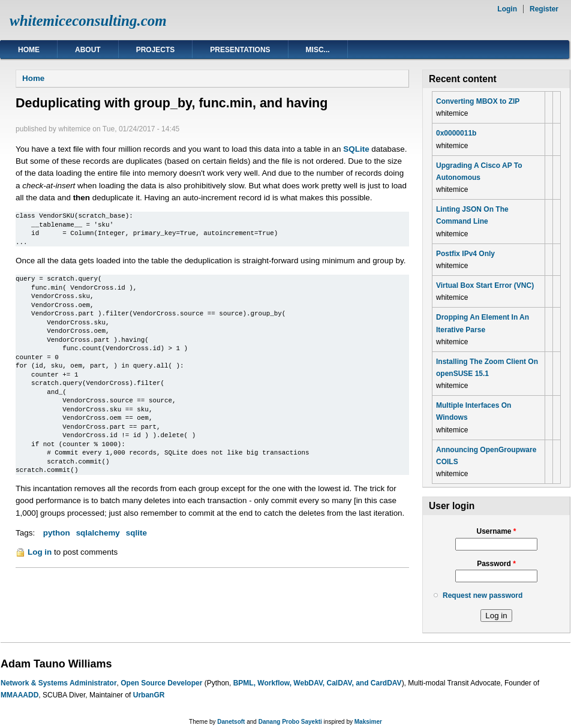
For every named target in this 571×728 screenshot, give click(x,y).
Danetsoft (231, 722)
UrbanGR (149, 695)
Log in (40, 552)
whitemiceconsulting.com (88, 21)
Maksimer (368, 722)
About (88, 50)
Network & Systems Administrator (59, 683)
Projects (156, 50)
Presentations (240, 50)
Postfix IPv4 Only (465, 254)
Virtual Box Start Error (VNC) (485, 285)
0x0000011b (456, 133)
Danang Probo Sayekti (290, 722)
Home (29, 50)
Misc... (318, 50)
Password (496, 564)
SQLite (356, 149)
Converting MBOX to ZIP (478, 101)
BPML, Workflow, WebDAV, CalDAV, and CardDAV (318, 683)
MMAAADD (19, 695)
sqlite (136, 533)
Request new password (483, 595)
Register (544, 9)
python (57, 533)
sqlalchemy (98, 533)
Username (496, 531)
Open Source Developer (161, 683)
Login (507, 9)
